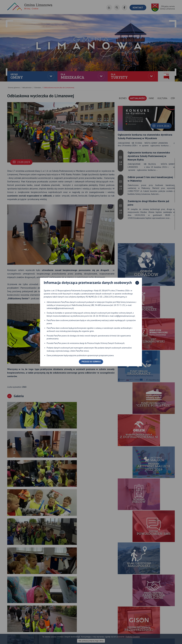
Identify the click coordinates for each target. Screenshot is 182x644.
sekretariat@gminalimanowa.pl (60, 308)
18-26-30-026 (99, 316)
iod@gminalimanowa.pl (125, 316)
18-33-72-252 (120, 305)
